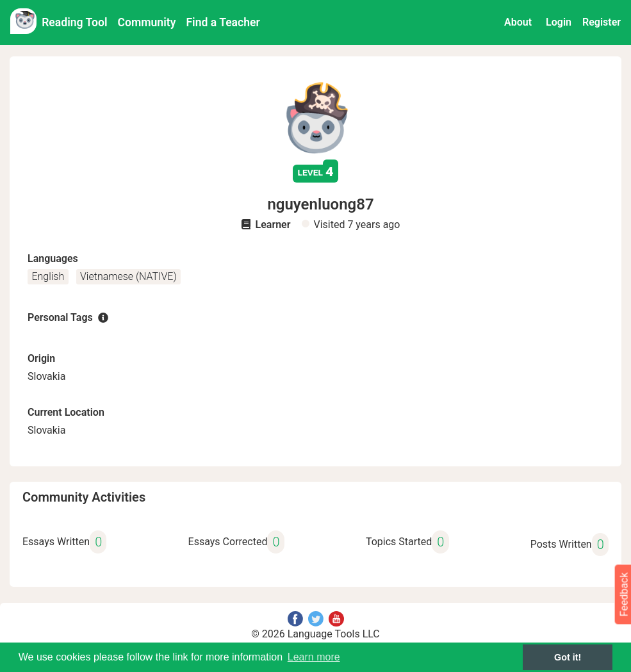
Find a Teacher (223, 22)
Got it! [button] (568, 657)
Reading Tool (74, 22)
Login (559, 22)
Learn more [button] (314, 657)
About (518, 22)
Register (602, 22)
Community (147, 22)
